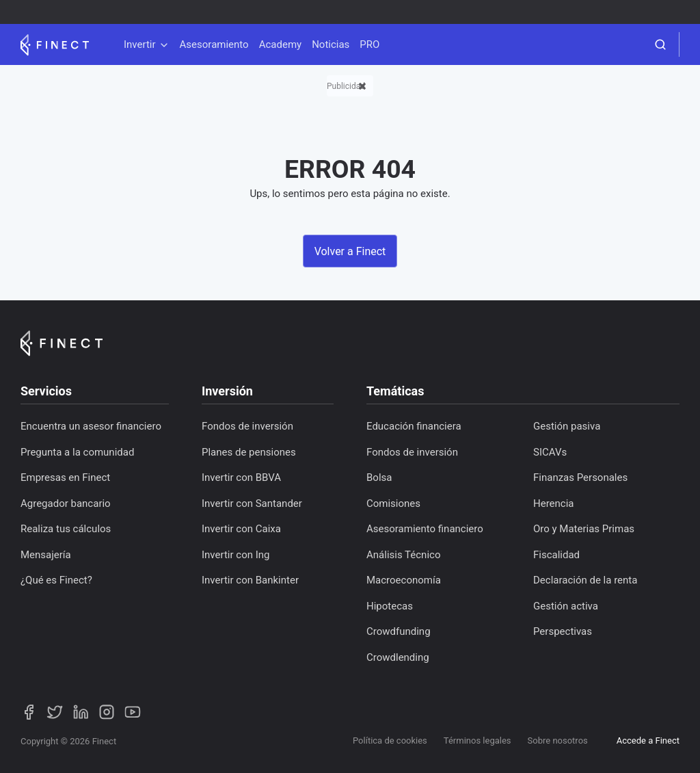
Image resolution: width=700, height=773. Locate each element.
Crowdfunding (399, 631)
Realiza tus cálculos (66, 529)
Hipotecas (390, 606)
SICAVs (550, 452)
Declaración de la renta (585, 580)
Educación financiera (414, 426)
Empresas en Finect (65, 477)
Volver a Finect (350, 251)
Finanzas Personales (580, 477)
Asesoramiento (214, 44)
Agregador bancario (66, 503)
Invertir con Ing (236, 555)
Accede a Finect (648, 741)
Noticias (331, 44)
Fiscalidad (556, 555)
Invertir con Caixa (241, 529)
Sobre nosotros (558, 741)
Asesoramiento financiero (425, 529)
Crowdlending (398, 657)
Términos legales (477, 741)
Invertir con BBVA (241, 477)
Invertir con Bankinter (250, 580)
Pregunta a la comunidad (77, 452)
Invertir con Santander (252, 503)
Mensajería (46, 555)
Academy (280, 44)
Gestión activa (566, 606)
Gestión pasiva (567, 426)
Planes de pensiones (249, 452)
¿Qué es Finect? (56, 580)
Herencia (554, 503)
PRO (369, 44)
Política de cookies (390, 741)
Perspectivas (563, 631)
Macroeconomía (404, 580)
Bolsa (379, 477)
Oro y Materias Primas (584, 529)
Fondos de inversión (247, 426)
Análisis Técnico (403, 555)
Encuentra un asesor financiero (91, 426)
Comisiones (393, 503)
